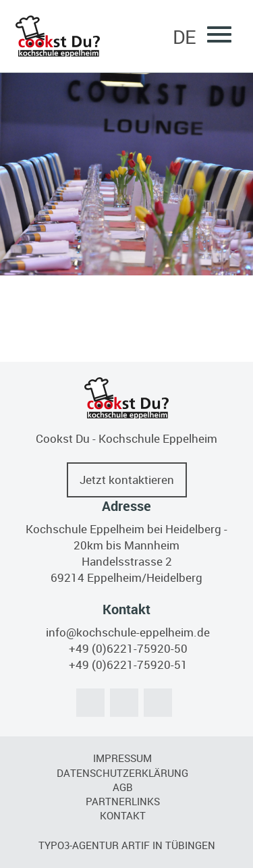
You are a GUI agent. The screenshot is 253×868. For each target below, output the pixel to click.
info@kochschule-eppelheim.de (128, 632)
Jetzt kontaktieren (127, 480)
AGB (123, 787)
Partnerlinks (123, 801)
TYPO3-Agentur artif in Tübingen (127, 845)
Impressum (122, 758)
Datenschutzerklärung (122, 773)
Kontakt (123, 815)
